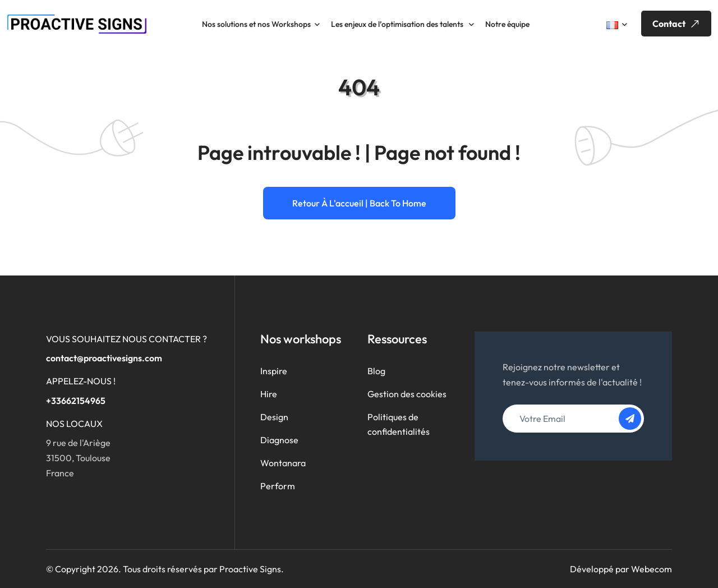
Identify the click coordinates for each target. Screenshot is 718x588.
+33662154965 (76, 401)
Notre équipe (507, 24)
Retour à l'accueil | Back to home (359, 203)
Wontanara (283, 463)
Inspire (274, 371)
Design (274, 417)
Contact (677, 24)
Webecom (652, 569)
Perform (278, 486)
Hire (269, 394)
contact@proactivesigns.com (104, 358)
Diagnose (279, 440)
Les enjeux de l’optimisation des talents (398, 24)
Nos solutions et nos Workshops (256, 24)
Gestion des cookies (407, 394)
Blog (376, 371)
